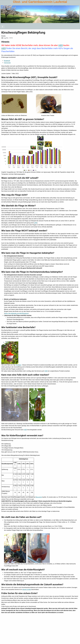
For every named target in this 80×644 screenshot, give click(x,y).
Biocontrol (39, 497)
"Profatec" (19, 365)
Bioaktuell (7, 61)
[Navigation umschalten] (3, 27)
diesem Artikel (27, 590)
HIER (61, 45)
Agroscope (7, 63)
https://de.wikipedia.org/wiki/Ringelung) (17, 313)
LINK (36, 223)
